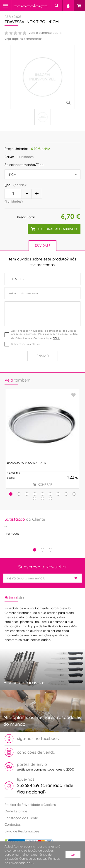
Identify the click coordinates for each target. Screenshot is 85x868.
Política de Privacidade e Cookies (30, 805)
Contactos (13, 824)
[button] (11, 494)
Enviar (43, 356)
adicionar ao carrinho (54, 229)
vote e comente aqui (44, 33)
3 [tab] (50, 550)
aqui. (30, 863)
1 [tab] (35, 550)
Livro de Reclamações (22, 831)
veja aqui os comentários (23, 39)
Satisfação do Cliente (21, 818)
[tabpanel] (42, 527)
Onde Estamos (16, 811)
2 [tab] (42, 550)
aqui (56, 338)
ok (73, 855)
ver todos (13, 533)
